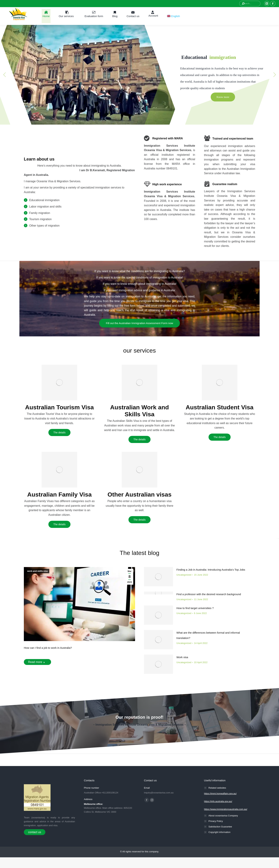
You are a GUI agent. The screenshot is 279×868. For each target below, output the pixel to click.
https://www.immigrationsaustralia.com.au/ (226, 809)
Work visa (182, 657)
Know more (223, 97)
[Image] (59, 382)
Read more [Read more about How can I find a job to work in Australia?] (36, 662)
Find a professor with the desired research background (209, 594)
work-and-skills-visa (37, 571)
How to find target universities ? (195, 608)
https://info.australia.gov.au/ (218, 801)
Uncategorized (184, 575)
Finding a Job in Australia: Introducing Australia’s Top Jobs (211, 570)
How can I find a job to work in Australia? (48, 648)
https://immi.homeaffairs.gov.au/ (220, 794)
